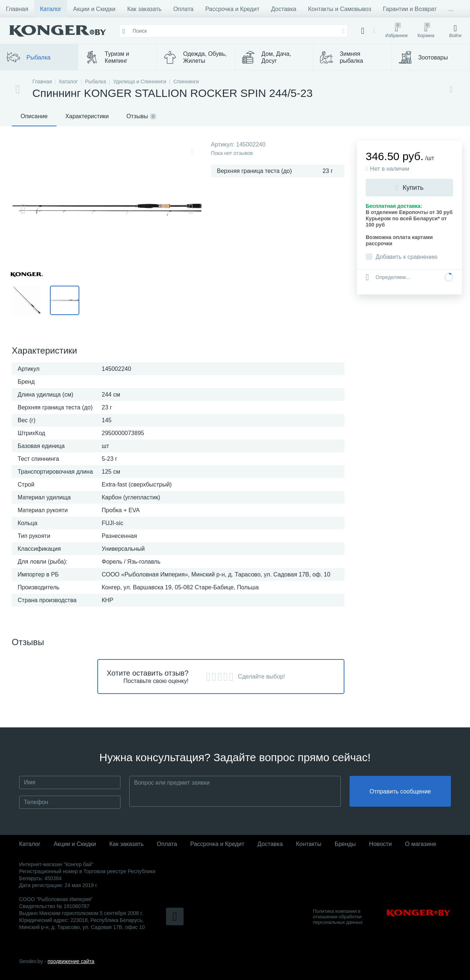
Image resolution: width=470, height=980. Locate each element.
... (451, 9)
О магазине (421, 844)
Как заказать (144, 9)
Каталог (51, 9)
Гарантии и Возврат (410, 9)
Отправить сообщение (400, 791)
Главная (17, 9)
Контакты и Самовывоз (340, 9)
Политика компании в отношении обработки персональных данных (338, 917)
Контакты (309, 844)
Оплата (183, 9)
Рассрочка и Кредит (232, 9)
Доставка (284, 9)
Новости (380, 844)
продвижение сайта (71, 961)
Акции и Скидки (94, 9)
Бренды (345, 844)
